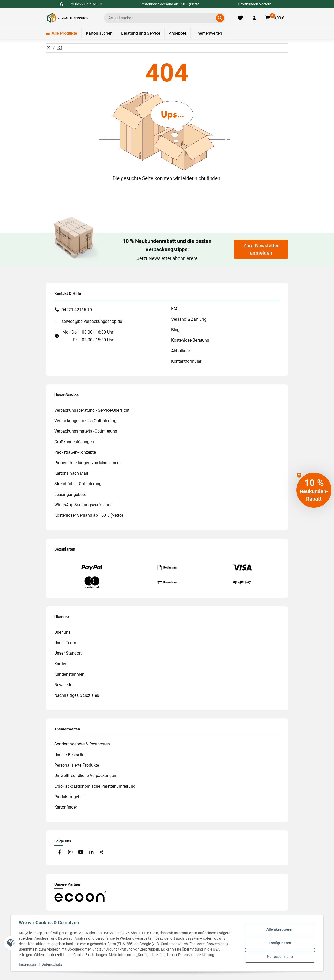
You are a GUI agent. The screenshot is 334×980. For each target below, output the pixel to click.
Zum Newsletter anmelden (261, 249)
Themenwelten (208, 33)
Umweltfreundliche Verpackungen (85, 776)
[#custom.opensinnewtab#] (80, 896)
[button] (254, 18)
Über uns (62, 632)
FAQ (175, 309)
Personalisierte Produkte (77, 765)
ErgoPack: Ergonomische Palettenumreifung (95, 786)
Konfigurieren (280, 943)
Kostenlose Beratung (190, 340)
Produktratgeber (69, 797)
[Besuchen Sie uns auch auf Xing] (102, 852)
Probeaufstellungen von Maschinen (87, 463)
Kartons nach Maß (71, 473)
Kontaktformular (186, 361)
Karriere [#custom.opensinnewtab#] (61, 664)
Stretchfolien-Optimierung (78, 484)
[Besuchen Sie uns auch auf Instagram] (70, 852)
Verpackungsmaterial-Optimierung (86, 431)
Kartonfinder (66, 807)
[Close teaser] (299, 475)
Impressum (28, 964)
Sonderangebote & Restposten (82, 744)
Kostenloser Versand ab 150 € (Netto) (89, 515)
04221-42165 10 (77, 310)
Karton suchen (99, 33)
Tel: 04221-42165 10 (86, 4)
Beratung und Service (141, 33)
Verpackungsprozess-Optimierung (85, 421)
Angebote (178, 33)
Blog (175, 330)
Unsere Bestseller (70, 755)
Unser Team (65, 643)
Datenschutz (52, 964)
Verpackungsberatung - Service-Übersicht (92, 410)
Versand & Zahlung (189, 319)
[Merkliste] (240, 18)
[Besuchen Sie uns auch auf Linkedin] (91, 852)
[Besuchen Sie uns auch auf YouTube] (81, 852)
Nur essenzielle (280, 957)
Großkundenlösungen (74, 442)
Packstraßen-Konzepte (75, 452)
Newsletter (64, 685)
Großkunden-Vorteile (251, 4)
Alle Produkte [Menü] (62, 33)
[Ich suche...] (161, 18)
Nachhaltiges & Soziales (77, 695)
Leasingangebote (70, 494)
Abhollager (181, 351)
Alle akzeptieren (280, 930)
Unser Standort (68, 653)
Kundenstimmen (69, 674)
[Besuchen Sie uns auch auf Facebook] (60, 852)
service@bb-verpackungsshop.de (92, 321)
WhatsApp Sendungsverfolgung (83, 505)
